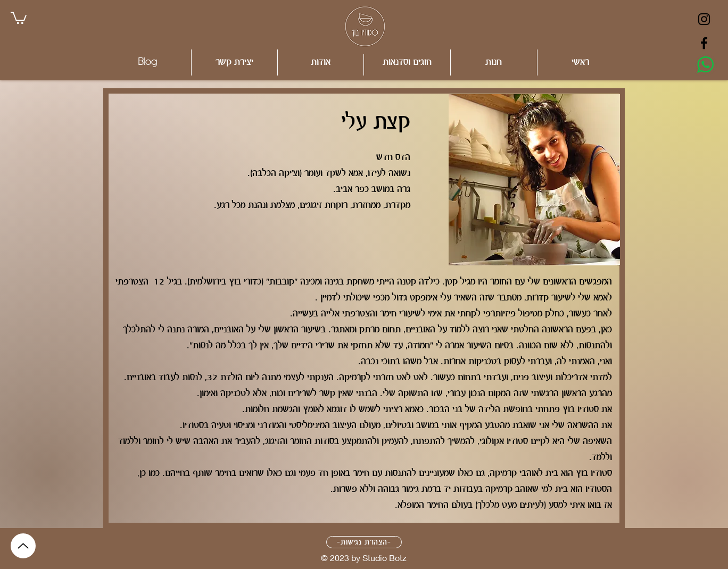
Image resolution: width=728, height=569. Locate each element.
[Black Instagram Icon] (704, 19)
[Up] (23, 546)
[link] (19, 17)
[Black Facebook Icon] (704, 43)
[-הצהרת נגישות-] (364, 542)
